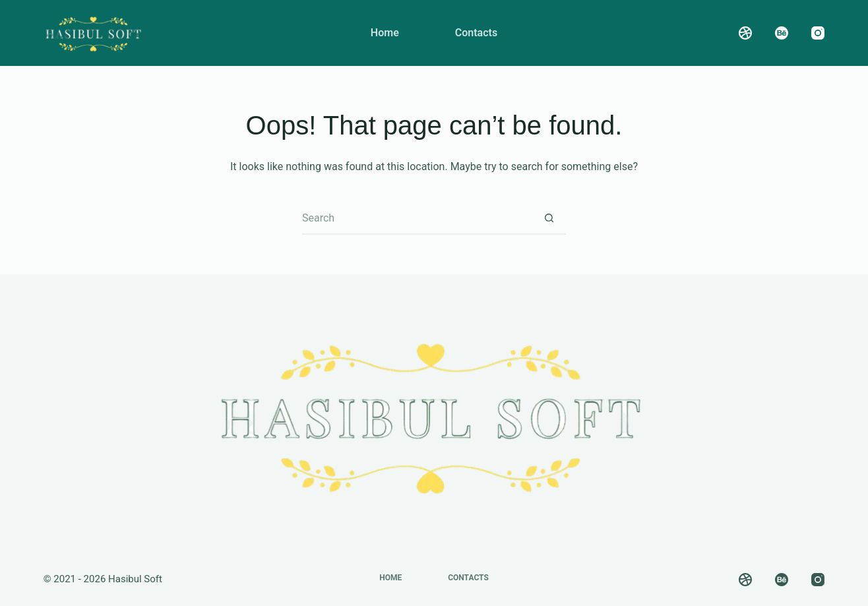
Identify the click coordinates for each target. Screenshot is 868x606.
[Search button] (549, 218)
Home (385, 33)
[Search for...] (418, 218)
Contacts (476, 33)
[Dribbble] (745, 33)
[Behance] (782, 33)
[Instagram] (818, 33)
